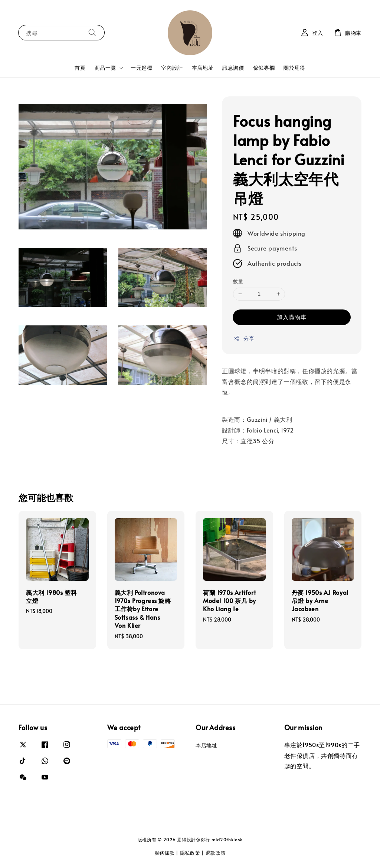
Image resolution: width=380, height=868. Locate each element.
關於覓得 (294, 68)
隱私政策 (190, 853)
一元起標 (141, 68)
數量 (238, 281)
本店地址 (203, 68)
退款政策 (216, 853)
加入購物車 (292, 317)
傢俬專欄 (264, 68)
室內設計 (172, 68)
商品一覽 (105, 68)
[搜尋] (92, 32)
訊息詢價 (233, 68)
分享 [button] (244, 339)
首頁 (80, 68)
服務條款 (165, 853)
